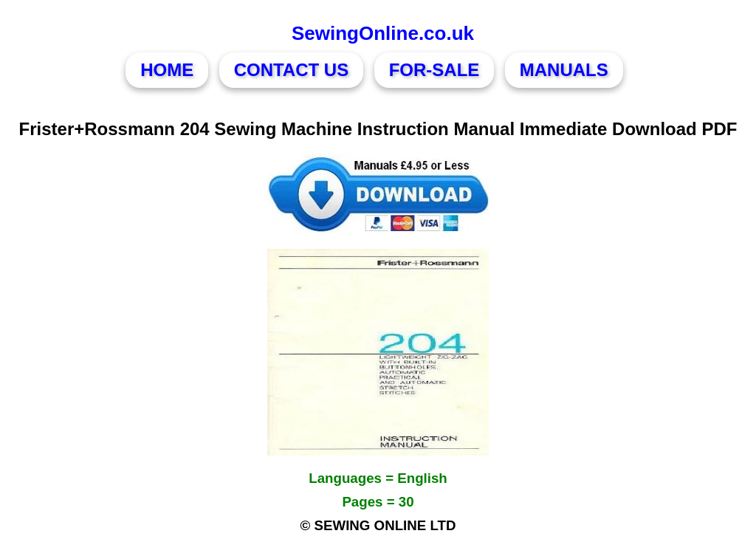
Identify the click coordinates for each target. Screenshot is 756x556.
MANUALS (564, 70)
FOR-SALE (434, 70)
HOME (167, 70)
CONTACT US (292, 70)
